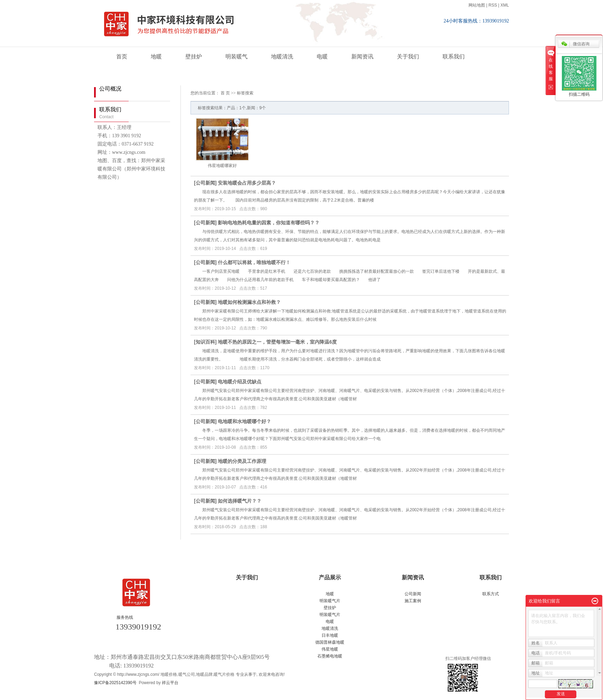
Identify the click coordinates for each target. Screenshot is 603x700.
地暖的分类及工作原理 (242, 461)
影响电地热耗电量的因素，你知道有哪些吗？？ (269, 223)
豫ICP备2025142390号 (115, 683)
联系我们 (454, 57)
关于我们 (408, 57)
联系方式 (491, 594)
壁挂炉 (194, 57)
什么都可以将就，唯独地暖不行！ (254, 262)
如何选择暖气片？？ (240, 501)
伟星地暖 (330, 649)
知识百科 (205, 342)
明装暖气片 (330, 601)
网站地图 (477, 5)
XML (505, 5)
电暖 (322, 57)
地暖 (156, 57)
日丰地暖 (330, 635)
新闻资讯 (362, 57)
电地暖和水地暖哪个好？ (244, 421)
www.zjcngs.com (129, 152)
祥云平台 (170, 683)
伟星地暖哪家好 (222, 166)
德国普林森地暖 (330, 642)
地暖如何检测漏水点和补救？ (249, 302)
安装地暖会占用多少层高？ (247, 183)
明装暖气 (236, 57)
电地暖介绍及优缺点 (240, 382)
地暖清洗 (282, 57)
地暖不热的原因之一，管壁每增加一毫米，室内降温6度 (277, 342)
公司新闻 (205, 183)
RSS (493, 5)
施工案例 (413, 601)
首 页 (225, 93)
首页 (122, 57)
